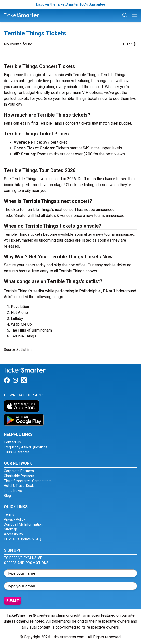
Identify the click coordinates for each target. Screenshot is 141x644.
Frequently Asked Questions (26, 447)
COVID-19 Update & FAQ (22, 539)
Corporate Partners (19, 471)
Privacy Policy (14, 519)
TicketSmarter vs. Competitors (28, 481)
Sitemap (11, 529)
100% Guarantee (17, 452)
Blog (7, 496)
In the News (13, 491)
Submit (13, 601)
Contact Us (12, 442)
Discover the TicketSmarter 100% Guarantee (71, 4)
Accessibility (14, 534)
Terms (9, 514)
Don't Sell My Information (23, 524)
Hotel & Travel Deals (19, 486)
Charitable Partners (19, 476)
